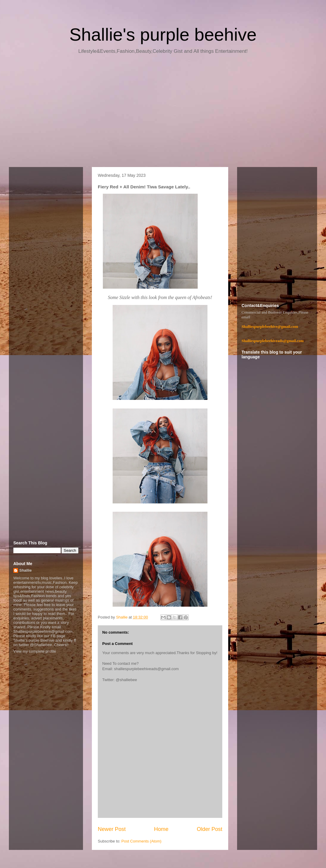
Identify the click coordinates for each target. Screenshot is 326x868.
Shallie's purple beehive (163, 35)
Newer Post (112, 829)
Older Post (210, 829)
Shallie (25, 570)
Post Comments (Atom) (142, 841)
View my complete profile (35, 651)
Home (161, 829)
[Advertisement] (163, 113)
